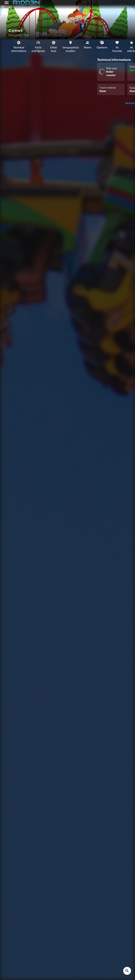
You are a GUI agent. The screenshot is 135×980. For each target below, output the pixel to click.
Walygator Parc (19, 35)
